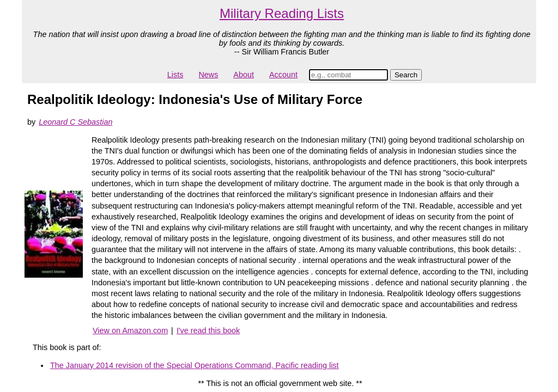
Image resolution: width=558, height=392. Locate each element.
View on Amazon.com (130, 330)
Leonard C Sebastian (75, 122)
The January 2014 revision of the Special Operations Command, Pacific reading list (195, 365)
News (208, 75)
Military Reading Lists (282, 13)
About (244, 75)
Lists (175, 75)
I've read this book (208, 330)
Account (283, 75)
